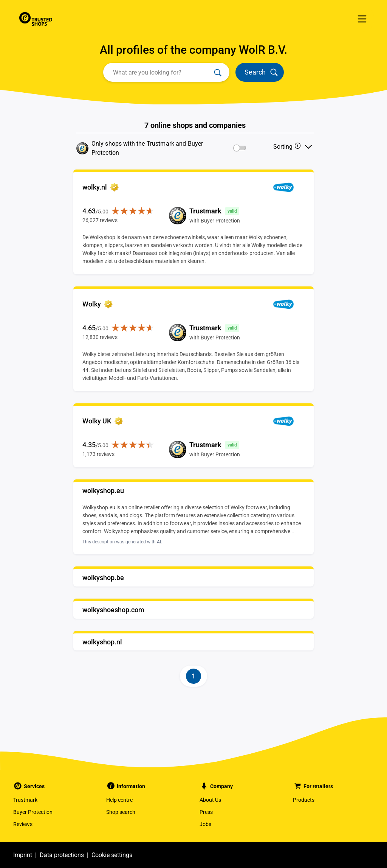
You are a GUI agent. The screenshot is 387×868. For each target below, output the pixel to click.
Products (304, 800)
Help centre (119, 800)
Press (206, 812)
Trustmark (25, 800)
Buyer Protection (33, 812)
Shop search (121, 812)
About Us (210, 800)
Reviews (23, 824)
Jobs (205, 824)
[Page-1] (193, 676)
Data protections (62, 855)
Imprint (23, 855)
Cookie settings (112, 855)
